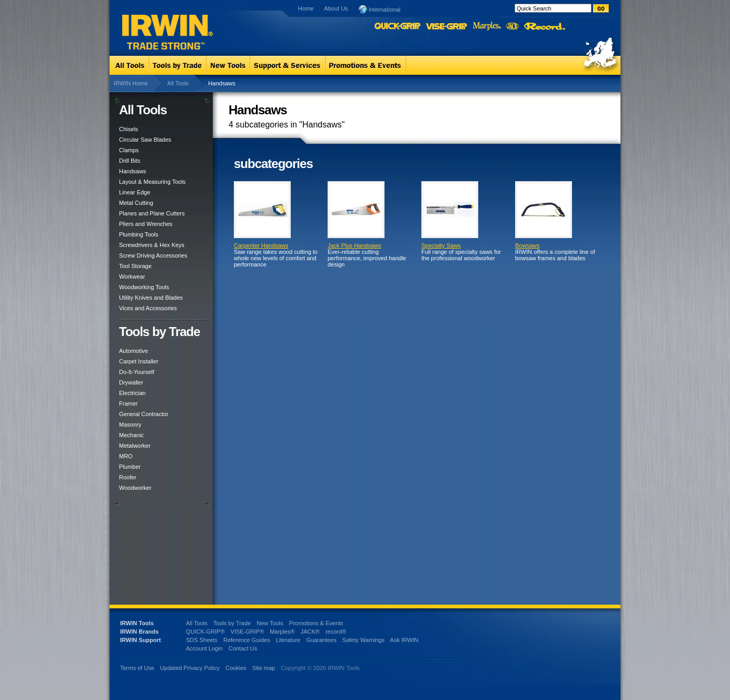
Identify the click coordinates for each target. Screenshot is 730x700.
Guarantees (321, 640)
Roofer (128, 477)
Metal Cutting (136, 203)
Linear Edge (135, 192)
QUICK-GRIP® (205, 632)
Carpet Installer (139, 361)
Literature (288, 640)
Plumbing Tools (139, 234)
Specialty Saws (441, 245)
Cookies (237, 668)
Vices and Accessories (148, 308)
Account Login (204, 648)
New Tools (270, 623)
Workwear (132, 277)
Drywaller (131, 382)
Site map (264, 668)
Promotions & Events (316, 623)
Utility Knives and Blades (151, 298)
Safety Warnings (363, 640)
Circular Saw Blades (145, 140)
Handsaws (132, 171)
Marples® (282, 632)
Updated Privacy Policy (190, 668)
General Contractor (144, 414)
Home (306, 8)
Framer (128, 403)
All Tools (178, 83)
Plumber (130, 467)
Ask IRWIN (405, 640)
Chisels (129, 129)
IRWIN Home (131, 83)
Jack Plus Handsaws (354, 245)
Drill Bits (130, 161)
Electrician (132, 393)
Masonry (130, 425)
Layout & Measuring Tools (152, 182)
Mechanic (131, 435)
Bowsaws (527, 245)
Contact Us (243, 648)
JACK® (310, 632)
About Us (336, 8)
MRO (126, 456)
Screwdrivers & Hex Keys (152, 245)
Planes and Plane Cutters (152, 213)
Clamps (129, 150)
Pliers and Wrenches (146, 224)
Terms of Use (137, 668)
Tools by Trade (232, 623)
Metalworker (135, 446)
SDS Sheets (202, 640)
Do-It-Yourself (137, 372)
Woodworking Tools (144, 287)
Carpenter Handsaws (261, 245)
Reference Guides (247, 640)
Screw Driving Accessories (153, 255)
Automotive (134, 351)
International (380, 9)
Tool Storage (135, 266)
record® (336, 632)
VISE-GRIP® (248, 632)
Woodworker (135, 488)
